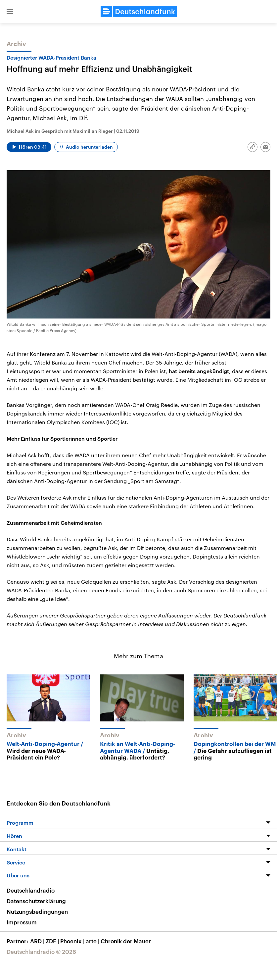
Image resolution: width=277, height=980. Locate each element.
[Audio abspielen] (29, 147)
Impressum (22, 922)
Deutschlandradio (31, 890)
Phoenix (73, 941)
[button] (10, 12)
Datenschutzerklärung (36, 901)
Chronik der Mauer (126, 941)
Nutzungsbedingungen (37, 911)
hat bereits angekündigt (199, 371)
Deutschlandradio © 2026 (41, 952)
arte (93, 941)
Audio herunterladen (89, 147)
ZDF (53, 941)
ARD (38, 941)
